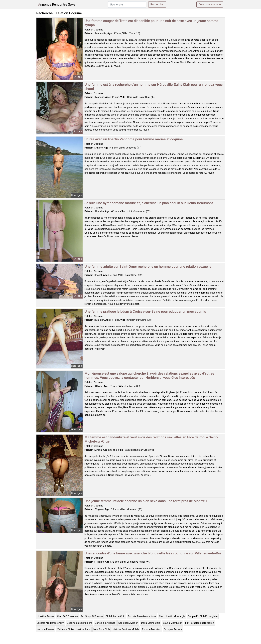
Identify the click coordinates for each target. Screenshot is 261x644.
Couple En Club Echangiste (203, 616)
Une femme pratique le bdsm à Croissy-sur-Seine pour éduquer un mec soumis (145, 312)
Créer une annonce (210, 4)
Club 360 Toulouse (67, 616)
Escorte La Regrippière (79, 623)
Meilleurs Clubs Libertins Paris (74, 629)
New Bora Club (102, 629)
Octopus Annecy (173, 629)
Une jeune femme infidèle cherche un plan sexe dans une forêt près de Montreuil (147, 501)
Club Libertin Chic (115, 616)
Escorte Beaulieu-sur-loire (142, 616)
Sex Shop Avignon (128, 623)
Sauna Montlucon (173, 623)
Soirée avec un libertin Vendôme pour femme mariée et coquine (134, 139)
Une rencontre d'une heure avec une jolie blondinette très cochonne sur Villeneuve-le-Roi (153, 553)
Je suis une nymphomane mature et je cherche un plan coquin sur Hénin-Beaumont (149, 203)
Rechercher (157, 4)
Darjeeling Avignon (105, 623)
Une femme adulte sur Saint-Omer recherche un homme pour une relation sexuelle (148, 267)
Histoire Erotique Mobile (126, 629)
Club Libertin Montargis (172, 616)
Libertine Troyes (45, 616)
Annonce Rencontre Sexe (57, 4)
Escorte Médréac (151, 629)
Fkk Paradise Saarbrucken (199, 623)
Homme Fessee (45, 629)
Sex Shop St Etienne (92, 616)
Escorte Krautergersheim (50, 623)
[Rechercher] (127, 4)
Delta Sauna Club (151, 623)
